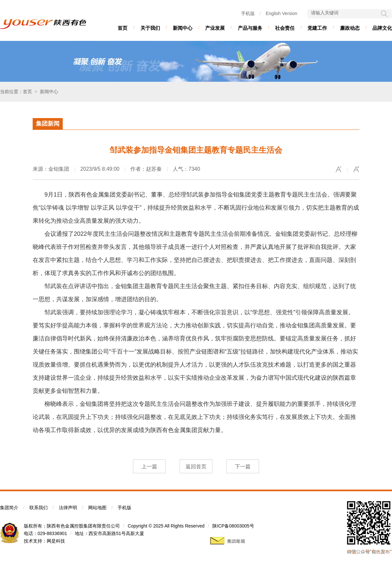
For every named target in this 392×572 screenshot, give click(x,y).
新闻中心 (183, 28)
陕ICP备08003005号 (233, 526)
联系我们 (39, 508)
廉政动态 (350, 28)
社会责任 (285, 28)
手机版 (248, 13)
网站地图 (97, 508)
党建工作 (317, 28)
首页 (122, 28)
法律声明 (68, 508)
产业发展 (215, 28)
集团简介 (9, 508)
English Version (281, 13)
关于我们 (150, 28)
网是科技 (56, 541)
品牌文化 (382, 28)
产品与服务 (250, 28)
